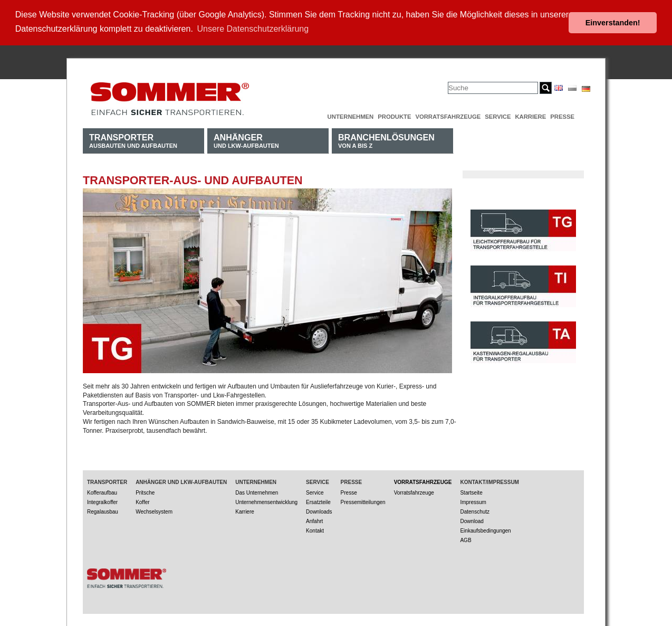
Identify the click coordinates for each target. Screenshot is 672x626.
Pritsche (145, 492)
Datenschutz (475, 511)
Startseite (471, 492)
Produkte (394, 116)
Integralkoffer (102, 501)
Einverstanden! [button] (613, 23)
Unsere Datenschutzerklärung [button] (253, 29)
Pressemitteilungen (363, 501)
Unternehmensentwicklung (266, 501)
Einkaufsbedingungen (485, 530)
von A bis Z (386, 140)
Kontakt (315, 530)
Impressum (473, 501)
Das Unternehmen (257, 492)
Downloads (319, 511)
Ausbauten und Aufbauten (133, 140)
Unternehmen (351, 116)
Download (472, 520)
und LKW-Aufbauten (246, 140)
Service (498, 116)
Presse (562, 116)
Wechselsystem (154, 511)
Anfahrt (314, 520)
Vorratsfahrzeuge (448, 116)
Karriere (530, 116)
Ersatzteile (318, 501)
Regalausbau (103, 511)
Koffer (143, 501)
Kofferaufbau (102, 492)
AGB (465, 539)
